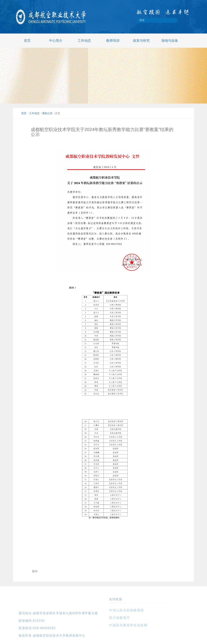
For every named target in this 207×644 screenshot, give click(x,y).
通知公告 (47, 113)
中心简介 (56, 41)
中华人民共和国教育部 (127, 610)
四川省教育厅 (120, 618)
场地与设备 (170, 41)
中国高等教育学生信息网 (128, 625)
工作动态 (84, 41)
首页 (27, 41)
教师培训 (113, 41)
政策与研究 (141, 41)
